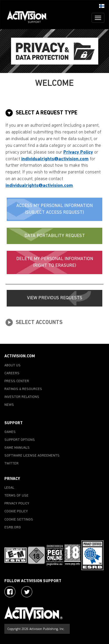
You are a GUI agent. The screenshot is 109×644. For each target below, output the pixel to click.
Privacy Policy (78, 152)
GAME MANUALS (17, 448)
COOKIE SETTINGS (19, 520)
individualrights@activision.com (55, 159)
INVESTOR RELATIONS (22, 397)
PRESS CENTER (17, 381)
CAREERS (12, 373)
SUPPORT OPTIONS (20, 440)
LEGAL (9, 488)
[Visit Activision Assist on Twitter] (27, 592)
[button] (102, 6)
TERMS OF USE (16, 496)
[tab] (55, 113)
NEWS (9, 405)
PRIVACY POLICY (17, 504)
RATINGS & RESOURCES (23, 389)
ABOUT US (12, 365)
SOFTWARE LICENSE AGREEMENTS (32, 456)
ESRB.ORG (13, 528)
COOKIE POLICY (16, 511)
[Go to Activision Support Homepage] (30, 18)
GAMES (10, 432)
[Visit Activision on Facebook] (10, 592)
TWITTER (11, 464)
